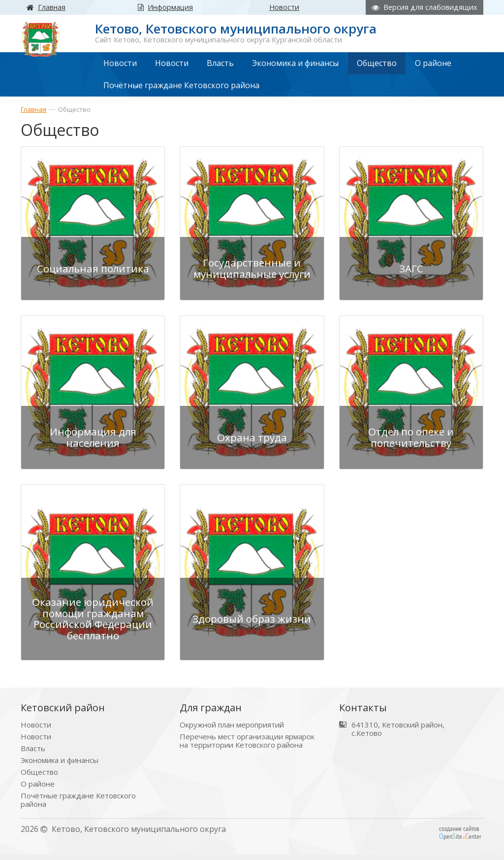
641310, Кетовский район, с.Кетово (398, 734)
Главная (33, 109)
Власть (33, 754)
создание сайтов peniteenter (460, 838)
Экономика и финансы (60, 766)
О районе (38, 789)
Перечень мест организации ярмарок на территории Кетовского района (247, 746)
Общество (74, 109)
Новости (36, 730)
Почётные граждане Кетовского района (78, 805)
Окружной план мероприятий (232, 730)
